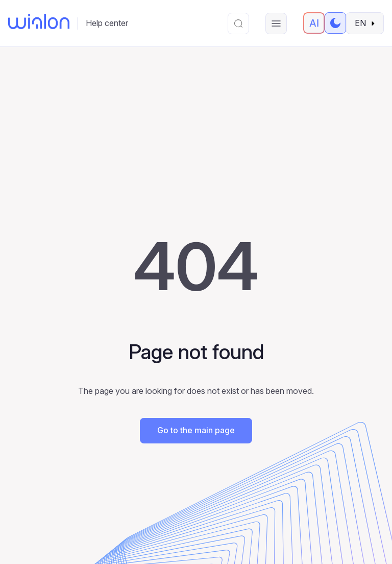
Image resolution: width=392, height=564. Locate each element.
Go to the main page (196, 430)
